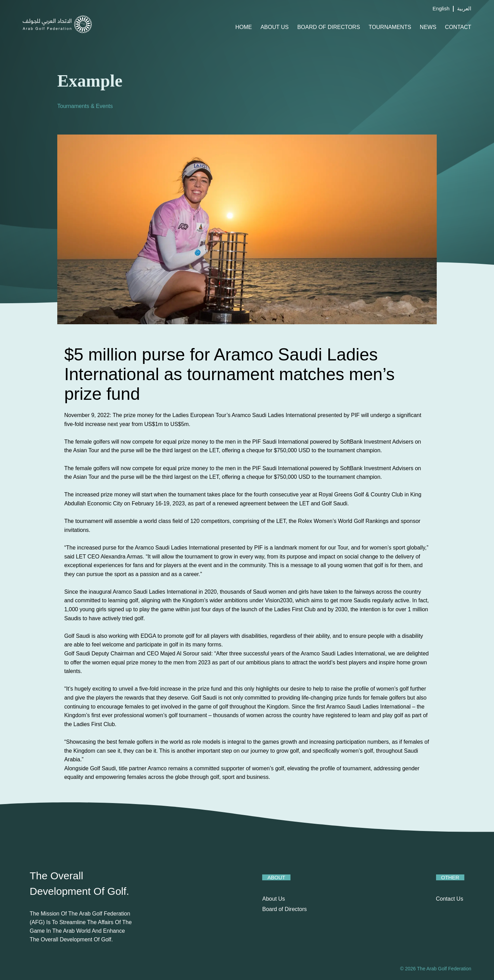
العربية (464, 8)
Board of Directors (329, 27)
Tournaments (390, 27)
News (428, 27)
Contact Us (450, 899)
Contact (458, 27)
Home (244, 27)
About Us (275, 27)
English (441, 8)
